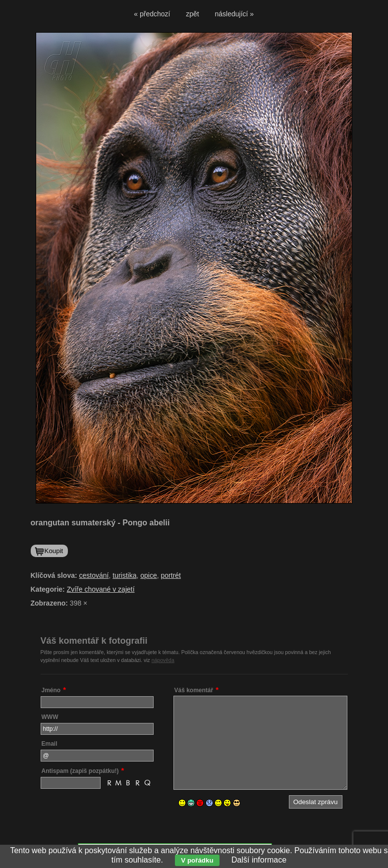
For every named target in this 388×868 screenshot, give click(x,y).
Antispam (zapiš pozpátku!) (80, 771)
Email (50, 744)
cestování (94, 575)
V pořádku (197, 860)
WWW (50, 717)
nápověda (163, 660)
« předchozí (152, 14)
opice (148, 575)
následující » (235, 14)
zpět (192, 14)
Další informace (259, 860)
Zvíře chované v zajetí (101, 589)
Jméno (51, 690)
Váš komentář (194, 690)
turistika (124, 575)
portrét (171, 575)
